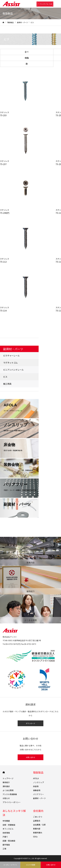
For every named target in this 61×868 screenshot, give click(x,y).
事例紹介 (6, 782)
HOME (4, 772)
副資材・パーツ (22, 22)
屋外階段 (6, 845)
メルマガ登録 (31, 865)
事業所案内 (38, 833)
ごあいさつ (38, 817)
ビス (5, 377)
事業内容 (37, 829)
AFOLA (36, 778)
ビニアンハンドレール (13, 370)
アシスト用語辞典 (10, 794)
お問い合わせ (31, 757)
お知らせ (6, 798)
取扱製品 (38, 772)
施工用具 (7, 384)
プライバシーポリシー (12, 802)
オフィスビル (8, 829)
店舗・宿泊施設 (9, 841)
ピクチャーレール (11, 356)
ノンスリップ (38, 782)
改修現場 (6, 833)
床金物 (36, 786)
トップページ (8, 778)
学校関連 (6, 821)
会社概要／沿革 (39, 825)
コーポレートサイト (10, 865)
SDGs (35, 837)
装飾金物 (37, 790)
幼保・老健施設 (9, 825)
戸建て (5, 837)
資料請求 (6, 786)
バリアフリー (38, 794)
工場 (4, 849)
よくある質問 (8, 790)
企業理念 (37, 821)
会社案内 (38, 811)
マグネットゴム (10, 363)
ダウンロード (31, 723)
